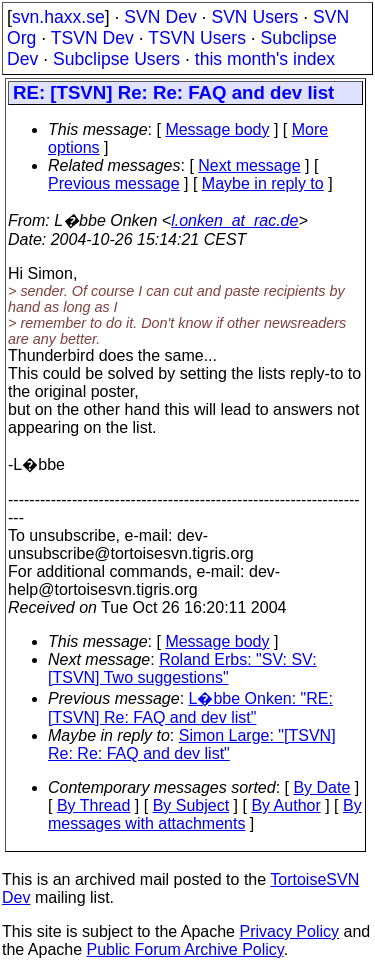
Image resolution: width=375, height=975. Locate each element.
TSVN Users (197, 38)
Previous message (114, 183)
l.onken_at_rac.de (234, 220)
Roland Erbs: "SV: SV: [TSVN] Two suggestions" (182, 668)
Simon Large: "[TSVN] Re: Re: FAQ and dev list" (192, 744)
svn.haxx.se (58, 17)
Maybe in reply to (263, 183)
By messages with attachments (205, 814)
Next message (249, 165)
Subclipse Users (116, 59)
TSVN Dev (92, 38)
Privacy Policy (289, 931)
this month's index (265, 59)
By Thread (94, 805)
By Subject (191, 805)
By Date (321, 787)
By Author (285, 805)
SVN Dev (160, 17)
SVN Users (254, 17)
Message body (217, 129)
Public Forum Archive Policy (185, 949)
